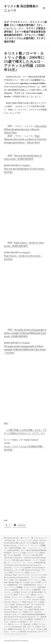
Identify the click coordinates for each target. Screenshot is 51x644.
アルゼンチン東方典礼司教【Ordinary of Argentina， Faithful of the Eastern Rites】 (25, 556)
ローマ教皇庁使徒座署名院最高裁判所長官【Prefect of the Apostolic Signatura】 (25, 616)
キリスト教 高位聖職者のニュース (21, 8)
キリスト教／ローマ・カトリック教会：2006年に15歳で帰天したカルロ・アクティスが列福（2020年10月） (24, 61)
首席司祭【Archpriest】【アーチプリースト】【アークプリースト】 (25, 633)
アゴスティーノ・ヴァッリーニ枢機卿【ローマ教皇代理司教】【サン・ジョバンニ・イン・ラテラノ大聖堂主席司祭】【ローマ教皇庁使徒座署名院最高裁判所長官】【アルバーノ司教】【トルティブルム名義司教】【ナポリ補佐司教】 (25, 550)
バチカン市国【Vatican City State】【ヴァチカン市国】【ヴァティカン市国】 (25, 571)
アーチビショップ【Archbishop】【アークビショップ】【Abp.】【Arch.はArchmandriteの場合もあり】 (25, 540)
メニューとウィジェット (44, 11)
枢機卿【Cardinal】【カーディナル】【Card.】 (26, 629)
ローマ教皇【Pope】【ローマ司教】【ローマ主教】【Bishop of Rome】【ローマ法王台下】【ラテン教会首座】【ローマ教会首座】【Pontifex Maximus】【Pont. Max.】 (25, 606)
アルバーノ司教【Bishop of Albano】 (18, 560)
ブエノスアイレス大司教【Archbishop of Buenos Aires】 (25, 576)
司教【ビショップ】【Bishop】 (20, 624)
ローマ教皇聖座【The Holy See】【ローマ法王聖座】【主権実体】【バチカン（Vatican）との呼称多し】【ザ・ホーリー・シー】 (25, 621)
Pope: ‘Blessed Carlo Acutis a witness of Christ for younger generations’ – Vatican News (25, 139)
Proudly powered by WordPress (16, 641)
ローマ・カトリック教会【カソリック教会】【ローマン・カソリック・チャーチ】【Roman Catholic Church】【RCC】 (25, 600)
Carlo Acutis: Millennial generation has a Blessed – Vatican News (25, 129)
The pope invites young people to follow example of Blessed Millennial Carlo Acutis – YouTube (25, 349)
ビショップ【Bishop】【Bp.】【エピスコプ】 (21, 574)
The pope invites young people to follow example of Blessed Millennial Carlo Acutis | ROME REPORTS (25, 333)
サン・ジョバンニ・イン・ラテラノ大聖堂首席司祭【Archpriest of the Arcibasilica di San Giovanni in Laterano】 (25, 565)
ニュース (26, 538)
